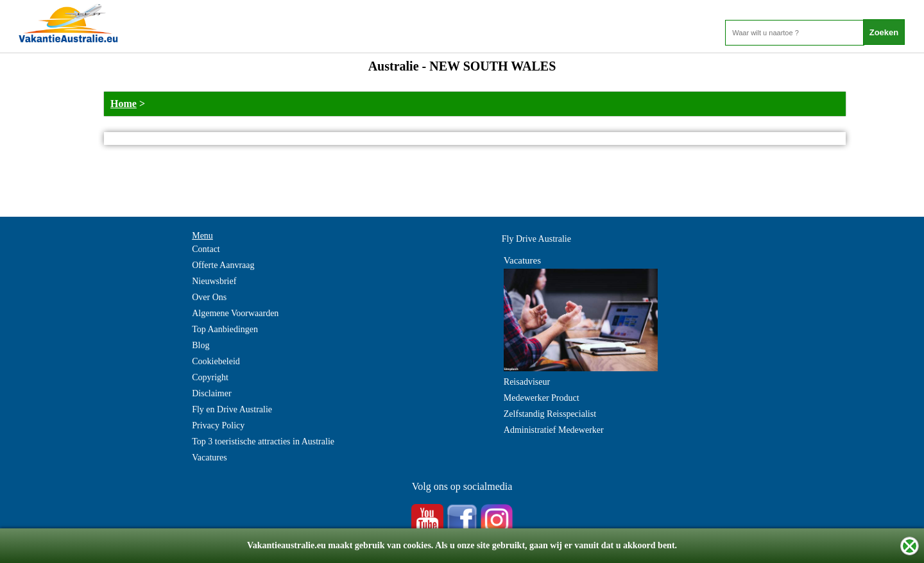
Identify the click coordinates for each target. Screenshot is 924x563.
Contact (206, 249)
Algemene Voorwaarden (235, 313)
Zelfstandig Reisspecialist (550, 414)
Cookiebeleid (216, 361)
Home (124, 104)
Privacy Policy (218, 425)
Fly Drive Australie (536, 239)
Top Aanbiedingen (225, 329)
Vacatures (209, 458)
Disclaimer (211, 393)
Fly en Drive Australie (232, 409)
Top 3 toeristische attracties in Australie (263, 441)
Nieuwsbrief (214, 281)
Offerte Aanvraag (223, 265)
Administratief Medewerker (554, 430)
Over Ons (209, 297)
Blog (201, 345)
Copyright (210, 377)
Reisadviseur (527, 382)
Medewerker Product (542, 398)
